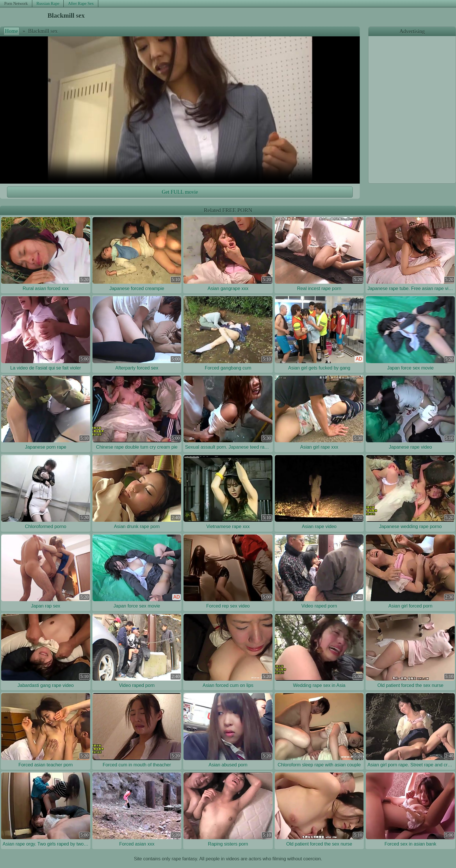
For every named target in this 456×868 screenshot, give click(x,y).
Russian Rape (48, 3)
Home (11, 31)
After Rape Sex (81, 3)
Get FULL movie (180, 192)
